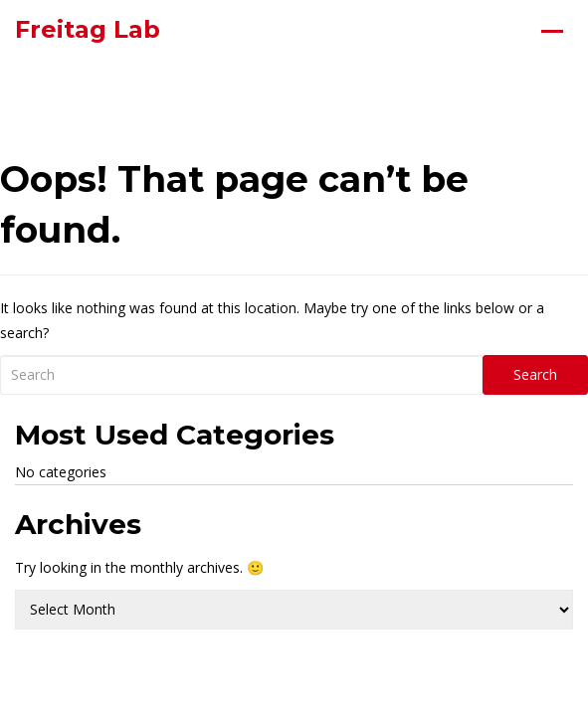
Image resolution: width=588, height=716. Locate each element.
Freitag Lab (88, 29)
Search (535, 374)
